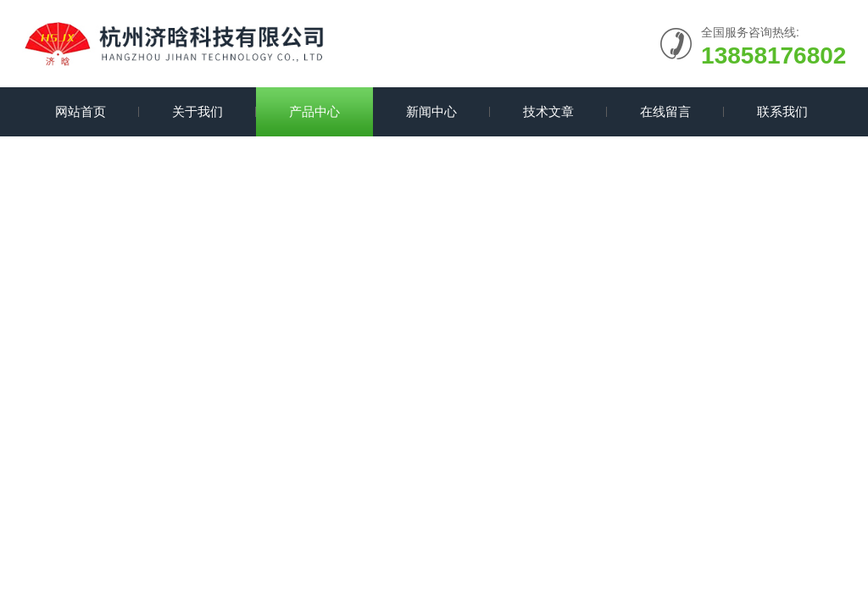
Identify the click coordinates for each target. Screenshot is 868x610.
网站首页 (81, 111)
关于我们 (198, 111)
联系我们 (782, 111)
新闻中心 (431, 111)
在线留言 (665, 111)
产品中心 (314, 111)
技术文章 (548, 111)
